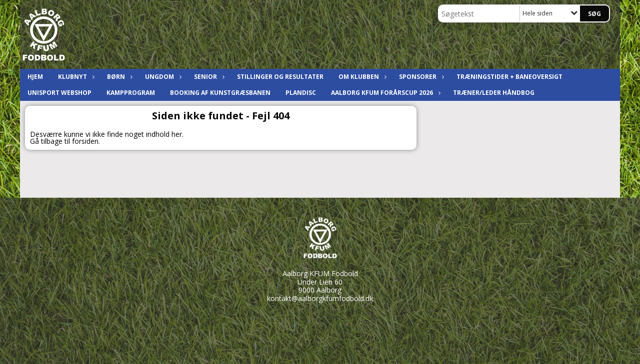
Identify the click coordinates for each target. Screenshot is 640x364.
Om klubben (361, 77)
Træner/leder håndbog (494, 93)
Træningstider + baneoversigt (509, 77)
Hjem (35, 77)
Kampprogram (131, 93)
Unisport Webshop (59, 93)
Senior (208, 77)
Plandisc (301, 93)
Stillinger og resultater (280, 77)
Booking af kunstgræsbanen (220, 93)
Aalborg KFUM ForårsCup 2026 (384, 93)
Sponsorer (420, 77)
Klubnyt (75, 77)
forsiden (85, 141)
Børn (118, 77)
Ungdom (162, 77)
